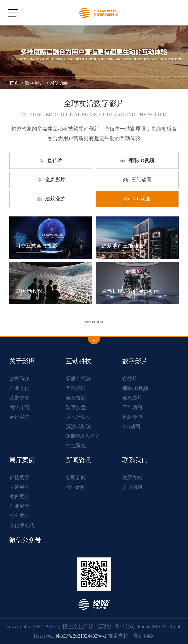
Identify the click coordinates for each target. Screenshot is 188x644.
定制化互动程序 (84, 436)
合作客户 (20, 417)
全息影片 (133, 398)
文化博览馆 (22, 525)
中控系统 (76, 446)
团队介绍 (20, 407)
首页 (15, 83)
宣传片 (130, 379)
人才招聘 (133, 487)
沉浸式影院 (79, 426)
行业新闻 (76, 487)
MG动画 (61, 83)
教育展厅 (20, 497)
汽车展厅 (20, 516)
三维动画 (133, 407)
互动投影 (76, 388)
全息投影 (76, 398)
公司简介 (20, 379)
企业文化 (20, 388)
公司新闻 (76, 478)
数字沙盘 (76, 407)
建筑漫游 (133, 417)
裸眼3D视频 (79, 379)
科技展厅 (20, 478)
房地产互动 (79, 417)
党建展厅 (20, 487)
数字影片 (35, 83)
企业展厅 (20, 506)
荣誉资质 (20, 398)
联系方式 (133, 478)
